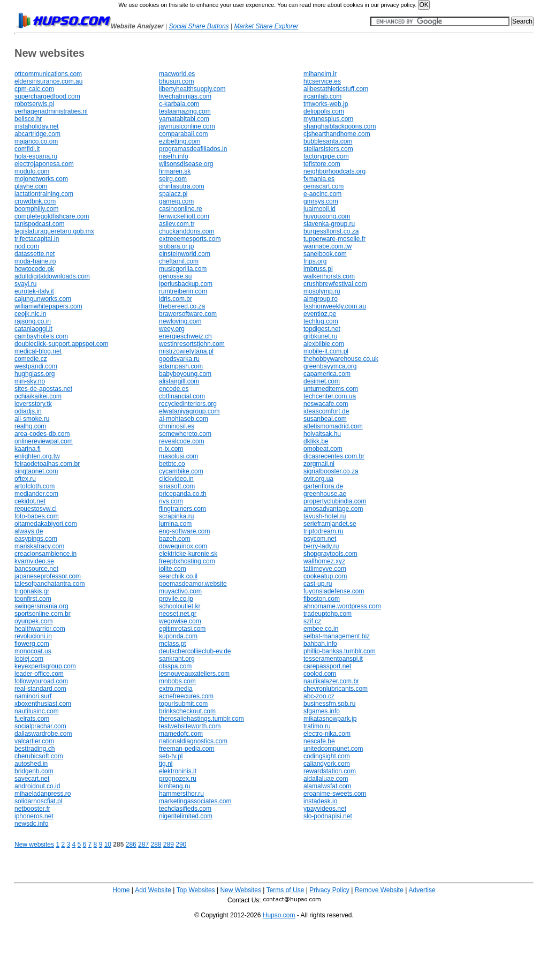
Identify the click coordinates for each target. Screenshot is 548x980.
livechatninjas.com (185, 96)
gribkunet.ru (320, 336)
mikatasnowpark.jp (330, 719)
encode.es (174, 389)
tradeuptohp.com (328, 614)
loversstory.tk (33, 404)
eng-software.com (184, 531)
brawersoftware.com (188, 314)
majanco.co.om (36, 141)
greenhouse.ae (325, 494)
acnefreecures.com (186, 696)
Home (121, 890)
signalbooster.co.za (331, 471)
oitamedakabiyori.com (46, 524)
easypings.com (36, 539)
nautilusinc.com (37, 711)
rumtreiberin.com (183, 291)
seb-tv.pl (171, 756)
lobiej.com (29, 659)
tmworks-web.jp (326, 104)
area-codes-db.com (42, 434)
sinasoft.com (177, 486)
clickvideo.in (176, 479)
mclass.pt (173, 644)
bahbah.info (320, 644)
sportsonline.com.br (43, 614)
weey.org (172, 329)
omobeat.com (323, 449)
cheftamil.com (179, 261)
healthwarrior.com (40, 629)
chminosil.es (177, 426)
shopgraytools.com (330, 554)
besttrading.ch (35, 749)
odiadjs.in (28, 411)
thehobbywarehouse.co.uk (341, 359)
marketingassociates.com (195, 801)
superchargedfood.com (47, 96)
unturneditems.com (331, 389)
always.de (29, 531)
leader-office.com (39, 674)
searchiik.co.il (178, 576)
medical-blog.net (38, 351)
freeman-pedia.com (187, 749)
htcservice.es (322, 81)
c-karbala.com (179, 104)
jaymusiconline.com (187, 126)
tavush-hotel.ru (325, 516)
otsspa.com (175, 666)
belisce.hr (28, 119)
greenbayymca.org (330, 366)
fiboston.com (322, 599)
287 (143, 845)
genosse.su (175, 276)
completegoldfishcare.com (52, 216)
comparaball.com (183, 134)
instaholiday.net (37, 126)
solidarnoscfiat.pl (38, 801)
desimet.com (322, 381)
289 (169, 845)
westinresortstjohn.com (192, 344)
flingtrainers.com (182, 509)
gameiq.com (176, 201)
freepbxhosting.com (187, 561)
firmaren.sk (175, 171)
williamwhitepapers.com (48, 306)
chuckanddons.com (187, 231)
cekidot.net (30, 501)
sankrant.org (177, 659)
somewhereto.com (185, 434)
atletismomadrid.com (333, 426)
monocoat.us (33, 651)
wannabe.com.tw (328, 246)
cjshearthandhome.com (337, 134)
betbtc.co (172, 464)
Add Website (153, 890)
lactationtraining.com (44, 194)
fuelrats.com (32, 719)
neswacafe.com (326, 404)
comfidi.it (27, 149)
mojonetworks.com (41, 179)
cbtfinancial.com (182, 396)
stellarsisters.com (328, 149)
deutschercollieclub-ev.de (195, 651)
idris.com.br (176, 299)
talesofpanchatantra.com (50, 584)
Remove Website (379, 890)
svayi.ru (25, 284)
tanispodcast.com (39, 224)
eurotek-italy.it (34, 291)
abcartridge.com (37, 134)
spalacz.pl (173, 194)
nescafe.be (319, 741)
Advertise (422, 890)
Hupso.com (279, 915)
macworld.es (177, 74)
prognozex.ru (178, 779)
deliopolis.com (324, 111)
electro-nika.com (327, 734)
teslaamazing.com (185, 111)
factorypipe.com (326, 156)
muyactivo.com (180, 591)
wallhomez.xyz (324, 561)
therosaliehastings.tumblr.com (201, 719)
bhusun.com (176, 81)
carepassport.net (327, 666)
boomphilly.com (36, 209)
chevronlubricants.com (336, 689)
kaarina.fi (28, 449)
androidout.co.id (37, 786)
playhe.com (31, 186)
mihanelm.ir (320, 74)
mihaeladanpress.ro (43, 794)
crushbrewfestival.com (335, 284)
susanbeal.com (325, 419)
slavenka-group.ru (329, 224)
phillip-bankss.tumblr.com (340, 651)
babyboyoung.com (185, 374)
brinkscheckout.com (187, 711)
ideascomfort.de (326, 411)
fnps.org (315, 261)
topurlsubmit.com (183, 704)
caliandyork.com (327, 764)
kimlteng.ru (175, 786)
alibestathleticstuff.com (336, 89)
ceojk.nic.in (30, 314)
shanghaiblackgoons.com (340, 126)
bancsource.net (36, 569)
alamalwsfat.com (327, 786)
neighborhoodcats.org (334, 171)
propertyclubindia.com (335, 501)
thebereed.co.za (182, 306)
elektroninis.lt (178, 771)
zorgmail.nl (319, 464)
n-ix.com (171, 449)
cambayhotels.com (41, 336)
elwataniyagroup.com (189, 411)
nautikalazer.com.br (331, 681)
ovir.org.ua (318, 479)
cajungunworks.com (43, 299)
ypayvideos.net (325, 809)
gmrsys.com (321, 201)
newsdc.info (31, 824)
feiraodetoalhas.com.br (47, 464)
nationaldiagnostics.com (193, 741)
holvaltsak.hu (322, 434)
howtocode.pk (34, 269)
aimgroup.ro (321, 299)
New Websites (240, 890)
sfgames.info (322, 711)
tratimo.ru (317, 726)
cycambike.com (181, 471)
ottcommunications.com (48, 74)
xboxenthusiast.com (43, 704)
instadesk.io (320, 801)
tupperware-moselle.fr (334, 239)
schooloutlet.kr (180, 606)
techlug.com (321, 321)
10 (108, 845)
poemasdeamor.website (193, 584)
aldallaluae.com (326, 779)
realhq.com (30, 426)
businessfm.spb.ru (329, 704)
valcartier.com (34, 741)
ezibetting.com (180, 141)
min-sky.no (30, 381)
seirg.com (173, 179)
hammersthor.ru (181, 794)
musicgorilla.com (183, 269)
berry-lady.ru (321, 546)
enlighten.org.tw (37, 456)
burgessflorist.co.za (331, 231)
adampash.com (181, 366)
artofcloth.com (35, 486)
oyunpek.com (33, 621)
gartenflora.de (323, 486)
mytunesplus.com (328, 119)
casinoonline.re (181, 209)
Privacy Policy (329, 890)
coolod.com (320, 674)
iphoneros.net (34, 816)
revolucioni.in (33, 636)
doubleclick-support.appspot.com (61, 344)
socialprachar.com (40, 726)
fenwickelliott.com (184, 216)
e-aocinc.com (322, 194)
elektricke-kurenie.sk (188, 554)
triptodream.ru (324, 531)
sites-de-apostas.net (43, 389)
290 (181, 845)
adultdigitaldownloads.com (52, 276)
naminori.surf (33, 696)
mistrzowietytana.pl (186, 351)
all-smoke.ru (32, 419)
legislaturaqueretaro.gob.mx (54, 231)
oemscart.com (324, 186)
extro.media (176, 689)
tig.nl (166, 764)
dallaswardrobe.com (43, 734)
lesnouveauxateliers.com (194, 674)
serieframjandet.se (330, 524)
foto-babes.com (37, 516)
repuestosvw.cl (36, 509)
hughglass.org (35, 374)
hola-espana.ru (36, 156)
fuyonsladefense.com (334, 591)
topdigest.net (322, 329)
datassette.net (35, 254)
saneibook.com (325, 254)
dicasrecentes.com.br (334, 456)
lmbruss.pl (318, 269)
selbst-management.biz (337, 636)
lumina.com (175, 524)
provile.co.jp (176, 599)
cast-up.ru (318, 584)
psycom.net (320, 539)
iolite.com (173, 569)
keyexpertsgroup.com (45, 666)
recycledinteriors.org (188, 404)
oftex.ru (25, 479)
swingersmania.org (41, 606)
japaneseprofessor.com (48, 576)
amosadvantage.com (333, 509)
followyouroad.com (41, 681)
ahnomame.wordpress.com (342, 606)
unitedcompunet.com (333, 749)
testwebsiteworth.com (190, 726)
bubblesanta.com (328, 141)
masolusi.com (178, 456)
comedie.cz (31, 359)
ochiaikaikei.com (38, 396)
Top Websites (196, 890)
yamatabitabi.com (184, 119)
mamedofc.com (181, 734)
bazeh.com (175, 539)
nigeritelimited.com (186, 816)
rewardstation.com (330, 771)
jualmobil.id (319, 209)
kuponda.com (178, 636)
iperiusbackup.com (186, 284)
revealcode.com (182, 441)
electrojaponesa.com (44, 164)
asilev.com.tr (177, 224)
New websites (34, 845)
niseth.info (174, 156)
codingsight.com (327, 756)
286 (131, 845)
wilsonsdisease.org (186, 164)
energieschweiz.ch (185, 336)
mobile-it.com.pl (326, 351)
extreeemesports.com (190, 239)
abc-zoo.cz (319, 696)
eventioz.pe (320, 314)
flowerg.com (32, 644)
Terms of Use (286, 890)
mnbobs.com (177, 681)
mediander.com (36, 494)
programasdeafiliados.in (193, 149)
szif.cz (312, 621)
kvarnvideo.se (34, 561)
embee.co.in (321, 629)
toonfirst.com (33, 599)
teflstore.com (322, 164)
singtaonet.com (36, 471)
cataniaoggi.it (33, 329)
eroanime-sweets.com (335, 794)
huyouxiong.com (327, 216)
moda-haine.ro (35, 261)
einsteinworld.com (185, 254)
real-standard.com (40, 689)
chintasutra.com (182, 186)
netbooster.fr (32, 809)
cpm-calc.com (34, 89)
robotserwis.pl (34, 104)
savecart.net (32, 779)
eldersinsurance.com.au (48, 81)
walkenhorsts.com (329, 276)
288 (156, 845)
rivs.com (171, 501)
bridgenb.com (34, 771)
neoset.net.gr (178, 614)
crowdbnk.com (35, 201)
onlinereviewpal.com (44, 441)
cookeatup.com (325, 576)
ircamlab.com (322, 96)
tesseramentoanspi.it (333, 659)
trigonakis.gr (32, 591)
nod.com (27, 246)
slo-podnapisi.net (328, 816)
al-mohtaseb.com (184, 419)
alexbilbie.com (324, 344)
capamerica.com (327, 374)
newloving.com (180, 321)
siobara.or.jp (176, 246)
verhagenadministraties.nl (51, 111)
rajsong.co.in (33, 321)
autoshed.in (31, 764)
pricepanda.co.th (183, 494)
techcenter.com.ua (330, 396)
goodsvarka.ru (179, 359)
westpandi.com (36, 366)
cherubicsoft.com (39, 756)
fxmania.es (319, 179)
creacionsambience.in (45, 554)
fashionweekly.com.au (335, 306)
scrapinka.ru (176, 516)
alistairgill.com (179, 381)
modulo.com (32, 171)
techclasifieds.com (185, 809)
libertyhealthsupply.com (192, 89)
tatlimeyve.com (325, 569)
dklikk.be (316, 441)
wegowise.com (180, 621)
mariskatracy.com (39, 546)
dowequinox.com (183, 546)
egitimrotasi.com (182, 629)
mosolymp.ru (322, 291)
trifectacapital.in (37, 239)
